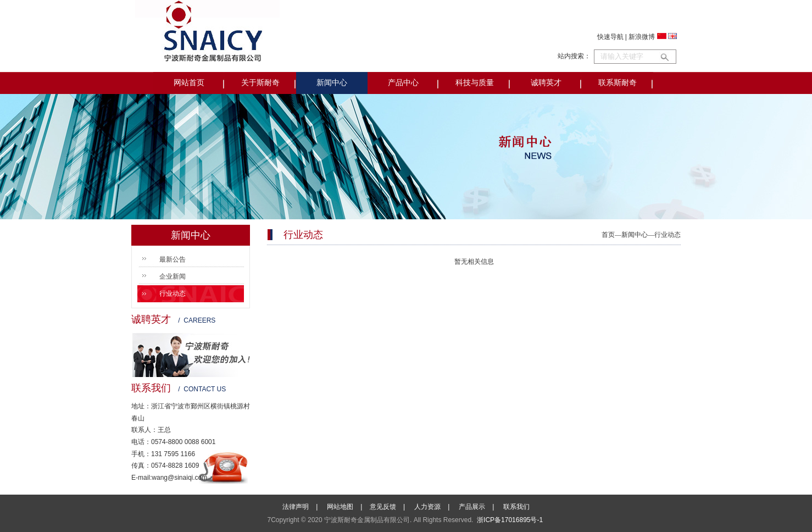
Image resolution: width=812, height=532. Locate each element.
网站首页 (189, 83)
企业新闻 (173, 276)
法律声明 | (304, 507)
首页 (608, 235)
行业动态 (173, 293)
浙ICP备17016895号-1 (510, 520)
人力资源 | (436, 507)
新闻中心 (332, 83)
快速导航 (610, 37)
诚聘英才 (546, 83)
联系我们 (516, 507)
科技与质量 (475, 83)
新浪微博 (642, 37)
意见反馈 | (391, 507)
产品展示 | (480, 507)
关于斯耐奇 (260, 83)
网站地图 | (348, 507)
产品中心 (403, 83)
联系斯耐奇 (618, 83)
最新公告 (173, 259)
